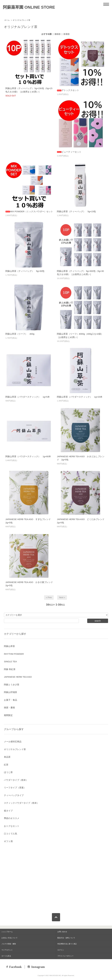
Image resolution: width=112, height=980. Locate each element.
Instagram (38, 967)
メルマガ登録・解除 (9, 944)
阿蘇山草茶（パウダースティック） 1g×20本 (80, 397)
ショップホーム (7, 932)
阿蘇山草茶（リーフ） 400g (20, 334)
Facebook (15, 967)
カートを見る (6, 956)
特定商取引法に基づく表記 (67, 944)
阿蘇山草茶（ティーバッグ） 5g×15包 (76, 211)
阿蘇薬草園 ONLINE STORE (29, 7)
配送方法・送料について (66, 938)
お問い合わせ (62, 932)
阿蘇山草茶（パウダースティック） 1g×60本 (28, 456)
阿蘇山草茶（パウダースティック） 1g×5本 (28, 397)
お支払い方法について (9, 938)
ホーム (7, 20)
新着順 (66, 34)
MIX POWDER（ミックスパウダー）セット (29, 211)
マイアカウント (7, 950)
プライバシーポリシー (65, 956)
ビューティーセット (69, 152)
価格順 (57, 34)
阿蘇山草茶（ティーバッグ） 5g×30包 (25, 271)
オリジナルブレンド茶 (21, 20)
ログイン (61, 950)
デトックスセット (68, 90)
